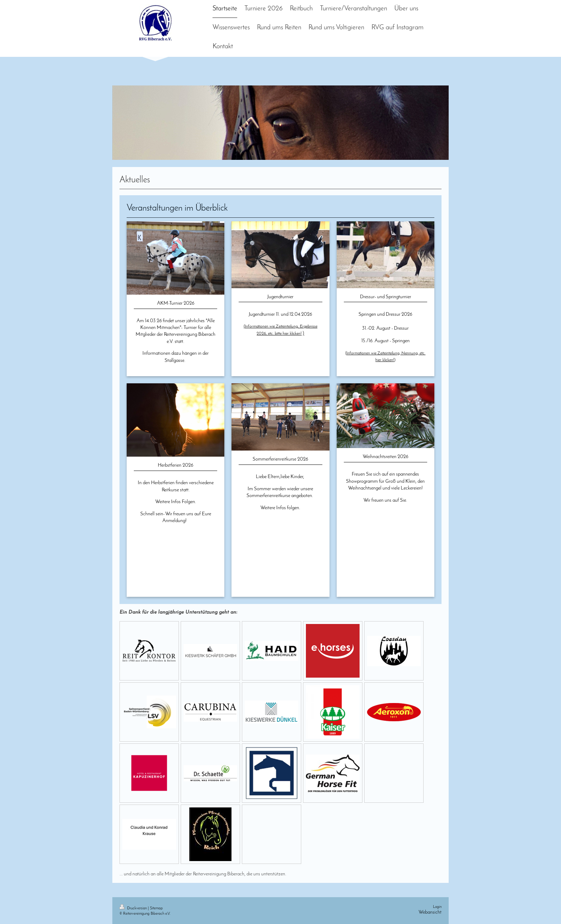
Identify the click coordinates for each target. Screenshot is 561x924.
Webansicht (430, 912)
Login (437, 907)
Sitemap (156, 908)
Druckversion (134, 908)
